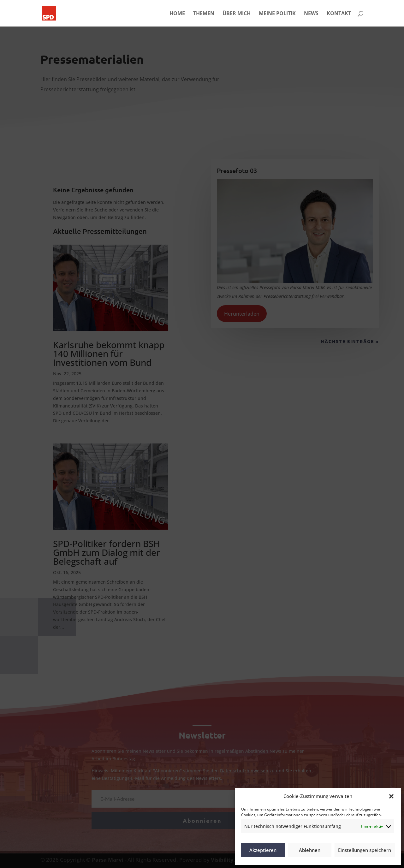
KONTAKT (339, 14)
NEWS (311, 14)
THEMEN (204, 14)
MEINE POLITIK (277, 14)
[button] (391, 796)
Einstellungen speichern (365, 850)
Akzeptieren (263, 850)
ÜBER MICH (237, 14)
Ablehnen (310, 850)
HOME (177, 14)
